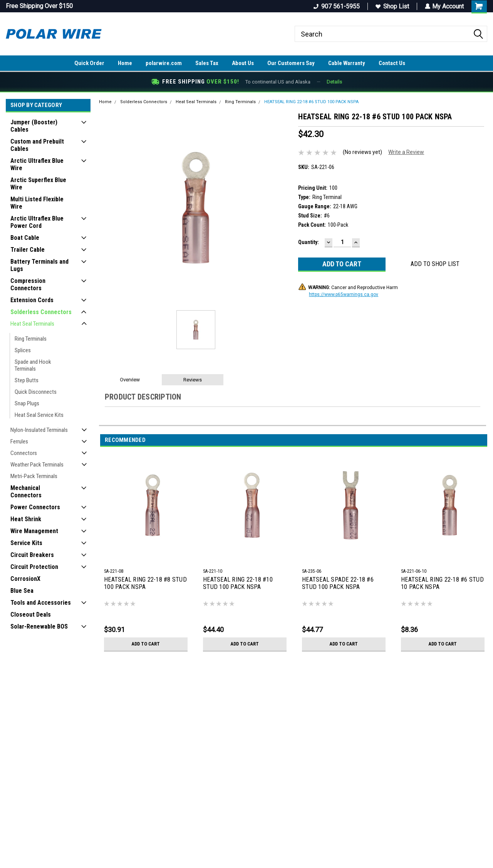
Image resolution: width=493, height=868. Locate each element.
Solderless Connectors (41, 312)
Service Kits (26, 543)
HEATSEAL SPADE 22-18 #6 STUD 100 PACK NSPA (338, 583)
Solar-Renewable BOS (39, 626)
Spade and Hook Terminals (33, 365)
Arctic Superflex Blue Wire (38, 184)
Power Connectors (35, 507)
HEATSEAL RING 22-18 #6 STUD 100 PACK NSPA (311, 102)
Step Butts (27, 380)
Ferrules (19, 442)
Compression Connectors (28, 284)
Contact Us (392, 63)
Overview (130, 380)
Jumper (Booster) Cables (34, 126)
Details (334, 82)
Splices (23, 350)
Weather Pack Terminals (37, 465)
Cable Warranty (347, 63)
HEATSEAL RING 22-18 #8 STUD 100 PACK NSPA (145, 583)
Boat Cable (25, 238)
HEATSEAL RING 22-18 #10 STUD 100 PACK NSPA (238, 583)
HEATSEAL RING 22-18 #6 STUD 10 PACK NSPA (442, 583)
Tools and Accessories (41, 603)
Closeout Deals (31, 615)
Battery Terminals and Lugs (39, 265)
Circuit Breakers (32, 555)
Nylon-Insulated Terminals (39, 430)
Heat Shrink (26, 519)
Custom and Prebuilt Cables (37, 145)
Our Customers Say (291, 63)
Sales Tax (207, 63)
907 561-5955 (336, 6)
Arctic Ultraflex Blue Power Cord (37, 222)
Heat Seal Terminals (32, 324)
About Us (243, 63)
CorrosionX (25, 579)
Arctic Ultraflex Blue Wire (37, 164)
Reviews (193, 380)
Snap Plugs (27, 403)
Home (125, 63)
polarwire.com (164, 63)
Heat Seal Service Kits (39, 415)
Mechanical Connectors (26, 492)
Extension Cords (32, 300)
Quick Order (89, 63)
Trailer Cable (28, 250)
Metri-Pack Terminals (34, 476)
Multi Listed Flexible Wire (37, 203)
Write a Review (406, 152)
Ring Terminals (31, 339)
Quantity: (309, 242)
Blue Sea (22, 591)
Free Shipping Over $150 (39, 6)
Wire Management (34, 531)
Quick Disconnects (36, 392)
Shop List (392, 6)
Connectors (24, 453)
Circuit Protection (34, 567)
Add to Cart (146, 644)
